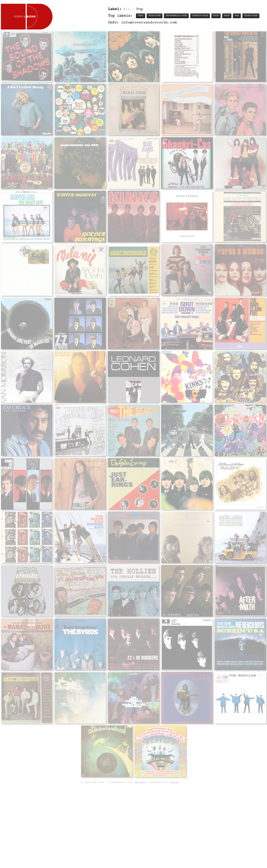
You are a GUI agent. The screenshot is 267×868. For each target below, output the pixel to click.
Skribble (140, 816)
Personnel (190, 370)
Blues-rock (251, 16)
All (127, 9)
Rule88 (174, 816)
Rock (227, 16)
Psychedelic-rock (176, 16)
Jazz (141, 16)
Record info (145, 370)
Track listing (169, 370)
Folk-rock (155, 16)
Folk (216, 16)
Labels (207, 370)
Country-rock (200, 16)
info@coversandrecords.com (149, 23)
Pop (237, 16)
